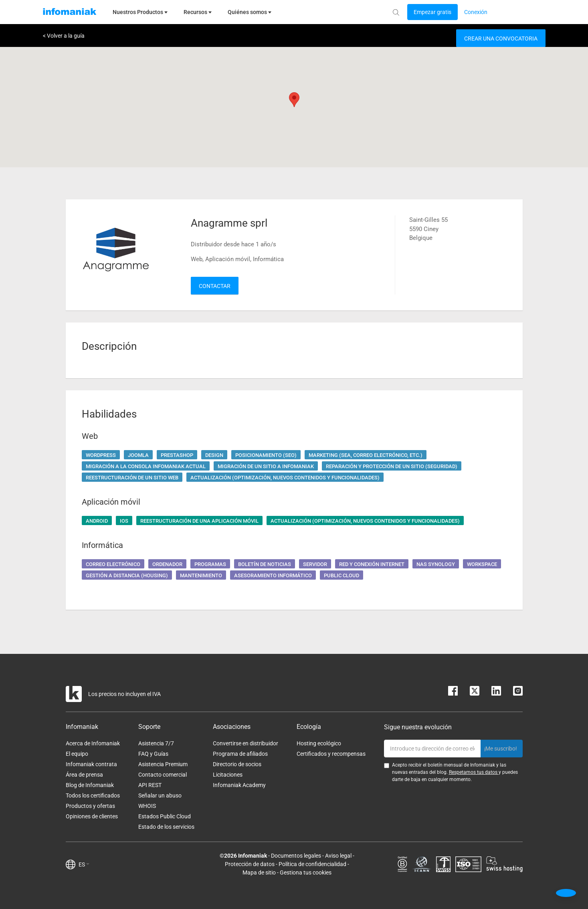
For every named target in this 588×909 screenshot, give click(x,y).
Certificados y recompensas (331, 754)
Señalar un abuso (160, 795)
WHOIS (147, 806)
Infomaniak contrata (91, 764)
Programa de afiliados (240, 754)
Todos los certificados (93, 795)
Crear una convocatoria (501, 39)
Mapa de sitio (259, 872)
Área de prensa (84, 775)
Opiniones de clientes (92, 816)
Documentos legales (296, 856)
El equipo (77, 754)
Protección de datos (250, 864)
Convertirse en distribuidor (246, 743)
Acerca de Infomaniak (93, 743)
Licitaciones (228, 775)
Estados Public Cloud (165, 816)
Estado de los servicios (166, 827)
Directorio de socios (237, 764)
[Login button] (432, 12)
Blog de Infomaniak (90, 785)
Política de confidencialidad (312, 864)
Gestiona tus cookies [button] (306, 872)
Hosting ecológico (319, 743)
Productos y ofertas (90, 806)
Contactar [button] (215, 286)
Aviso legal (338, 856)
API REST (150, 785)
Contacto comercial (163, 775)
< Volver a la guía (64, 36)
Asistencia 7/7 (156, 743)
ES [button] (84, 864)
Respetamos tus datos (474, 772)
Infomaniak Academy (239, 785)
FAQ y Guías (153, 754)
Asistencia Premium (163, 764)
